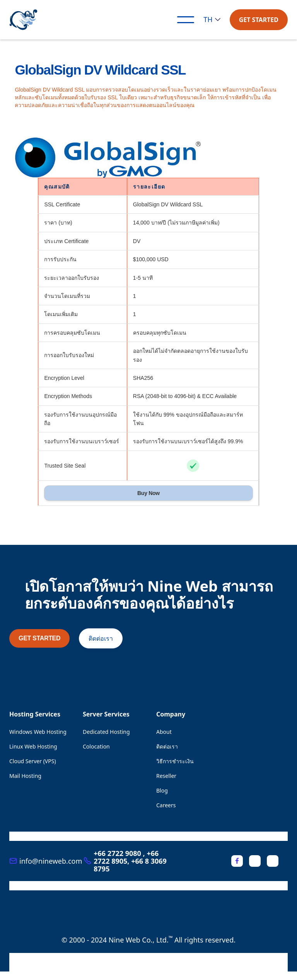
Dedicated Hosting (106, 732)
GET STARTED (259, 20)
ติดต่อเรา (101, 638)
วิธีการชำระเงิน (175, 761)
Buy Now (148, 493)
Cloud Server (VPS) (33, 761)
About (164, 732)
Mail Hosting (25, 776)
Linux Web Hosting (33, 746)
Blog (162, 790)
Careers (166, 805)
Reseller (166, 776)
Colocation (96, 746)
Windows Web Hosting (38, 732)
